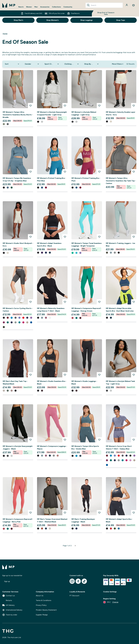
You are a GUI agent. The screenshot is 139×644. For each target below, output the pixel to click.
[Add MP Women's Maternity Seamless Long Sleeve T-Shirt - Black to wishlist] (65, 302)
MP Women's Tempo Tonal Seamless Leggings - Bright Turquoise (87, 245)
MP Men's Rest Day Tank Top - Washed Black (15, 383)
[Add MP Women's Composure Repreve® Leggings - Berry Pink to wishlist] (31, 513)
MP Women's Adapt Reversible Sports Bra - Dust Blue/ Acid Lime (120, 310)
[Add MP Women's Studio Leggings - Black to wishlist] (99, 375)
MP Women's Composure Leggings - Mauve (52, 447)
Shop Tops (121, 20)
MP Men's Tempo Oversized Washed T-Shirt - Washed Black (52, 520)
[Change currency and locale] (111, 602)
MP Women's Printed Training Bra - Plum (86, 179)
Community (68, 7)
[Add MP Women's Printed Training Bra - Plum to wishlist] (99, 172)
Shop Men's (18, 20)
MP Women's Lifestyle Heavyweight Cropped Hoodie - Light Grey (52, 113)
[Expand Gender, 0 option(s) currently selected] (32, 64)
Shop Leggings (86, 20)
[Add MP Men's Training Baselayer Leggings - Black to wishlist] (99, 513)
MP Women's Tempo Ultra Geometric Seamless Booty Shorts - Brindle (18, 115)
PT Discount (74, 596)
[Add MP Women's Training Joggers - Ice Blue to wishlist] (134, 237)
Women (29, 7)
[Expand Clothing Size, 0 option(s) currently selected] (72, 64)
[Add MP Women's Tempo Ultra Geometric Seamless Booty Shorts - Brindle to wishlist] (31, 106)
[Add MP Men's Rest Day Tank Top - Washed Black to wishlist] (31, 375)
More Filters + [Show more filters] (118, 64)
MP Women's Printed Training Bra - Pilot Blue (51, 179)
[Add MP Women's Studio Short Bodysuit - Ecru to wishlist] (31, 237)
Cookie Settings (110, 592)
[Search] (88, 5)
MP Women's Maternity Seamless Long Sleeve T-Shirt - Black (51, 310)
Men (36, 7)
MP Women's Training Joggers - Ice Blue (120, 245)
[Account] (127, 5)
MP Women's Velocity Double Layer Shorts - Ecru (121, 113)
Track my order (10, 615)
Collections (56, 7)
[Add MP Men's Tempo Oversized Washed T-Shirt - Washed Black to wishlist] (65, 513)
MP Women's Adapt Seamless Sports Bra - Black (49, 245)
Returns (7, 600)
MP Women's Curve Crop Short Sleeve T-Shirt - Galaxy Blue (119, 447)
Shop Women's (53, 20)
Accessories (45, 7)
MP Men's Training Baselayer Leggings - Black (83, 520)
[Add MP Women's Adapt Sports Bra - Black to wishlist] (134, 513)
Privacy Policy (41, 605)
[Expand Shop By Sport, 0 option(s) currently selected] (92, 64)
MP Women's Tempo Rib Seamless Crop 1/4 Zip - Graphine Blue (17, 179)
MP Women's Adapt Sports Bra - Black (119, 520)
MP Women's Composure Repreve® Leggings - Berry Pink (18, 520)
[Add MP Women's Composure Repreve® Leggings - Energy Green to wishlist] (99, 302)
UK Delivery (8, 605)
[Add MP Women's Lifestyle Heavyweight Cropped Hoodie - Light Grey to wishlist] (65, 106)
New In (21, 7)
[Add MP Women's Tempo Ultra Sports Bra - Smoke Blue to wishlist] (99, 440)
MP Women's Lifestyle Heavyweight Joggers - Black (18, 447)
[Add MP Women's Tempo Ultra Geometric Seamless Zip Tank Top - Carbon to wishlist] (134, 172)
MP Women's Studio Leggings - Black (84, 383)
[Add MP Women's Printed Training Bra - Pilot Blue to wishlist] (65, 172)
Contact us (9, 596)
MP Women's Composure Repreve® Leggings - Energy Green (86, 310)
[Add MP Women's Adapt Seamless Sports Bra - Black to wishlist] (65, 237)
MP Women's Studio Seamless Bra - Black (52, 383)
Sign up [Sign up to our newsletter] (7, 581)
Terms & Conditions (44, 600)
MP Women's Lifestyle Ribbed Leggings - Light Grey (84, 113)
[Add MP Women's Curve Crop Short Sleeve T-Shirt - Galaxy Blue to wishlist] (134, 440)
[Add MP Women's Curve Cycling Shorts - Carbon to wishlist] (31, 302)
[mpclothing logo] (9, 5)
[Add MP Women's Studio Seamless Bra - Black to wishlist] (65, 375)
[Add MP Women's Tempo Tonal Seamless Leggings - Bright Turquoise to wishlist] (99, 237)
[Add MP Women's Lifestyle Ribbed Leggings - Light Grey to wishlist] (99, 106)
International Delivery (12, 610)
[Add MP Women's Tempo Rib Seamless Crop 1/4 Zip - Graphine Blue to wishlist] (31, 172)
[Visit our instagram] (72, 581)
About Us (40, 596)
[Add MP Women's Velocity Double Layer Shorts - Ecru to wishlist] (134, 106)
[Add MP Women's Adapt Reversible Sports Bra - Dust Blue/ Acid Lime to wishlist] (134, 302)
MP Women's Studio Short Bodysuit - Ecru (18, 245)
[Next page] (75, 546)
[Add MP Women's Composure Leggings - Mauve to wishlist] (65, 440)
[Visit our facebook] (78, 581)
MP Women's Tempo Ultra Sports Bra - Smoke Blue (85, 447)
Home (5, 34)
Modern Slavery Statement (46, 610)
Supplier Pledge (42, 615)
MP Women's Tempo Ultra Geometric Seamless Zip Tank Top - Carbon (121, 181)
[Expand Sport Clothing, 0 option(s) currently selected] (52, 64)
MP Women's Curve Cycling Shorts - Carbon (18, 310)
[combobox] (104, 5)
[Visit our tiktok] (84, 581)
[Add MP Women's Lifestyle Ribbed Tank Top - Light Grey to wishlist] (134, 375)
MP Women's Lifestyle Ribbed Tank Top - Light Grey (120, 383)
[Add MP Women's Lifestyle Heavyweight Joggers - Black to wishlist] (31, 440)
